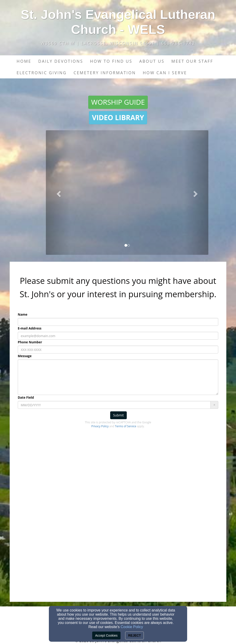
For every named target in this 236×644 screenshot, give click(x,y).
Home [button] (24, 61)
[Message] (118, 377)
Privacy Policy (100, 426)
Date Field (26, 397)
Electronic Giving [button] (42, 73)
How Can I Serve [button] (165, 73)
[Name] (118, 322)
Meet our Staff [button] (192, 61)
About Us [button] (152, 61)
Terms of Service (126, 426)
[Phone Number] (118, 350)
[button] (118, 102)
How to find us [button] (111, 61)
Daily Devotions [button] (61, 61)
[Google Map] (118, 531)
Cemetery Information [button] (105, 73)
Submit (118, 415)
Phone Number (30, 342)
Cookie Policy (132, 627)
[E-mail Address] (118, 336)
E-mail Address (30, 328)
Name (23, 314)
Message (25, 356)
